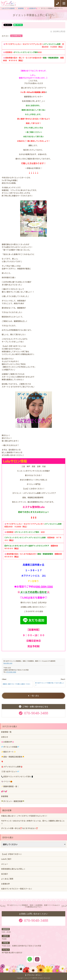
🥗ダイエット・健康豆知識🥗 (13, 801)
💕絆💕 (4, 791)
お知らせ (5, 737)
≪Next (4, 679)
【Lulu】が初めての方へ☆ (11, 854)
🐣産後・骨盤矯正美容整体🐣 (13, 757)
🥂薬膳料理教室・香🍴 (10, 786)
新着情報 (5, 796)
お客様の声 (5, 884)
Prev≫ (63, 679)
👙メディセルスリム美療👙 (12, 767)
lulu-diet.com (8, 663)
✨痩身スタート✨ (8, 752)
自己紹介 (5, 874)
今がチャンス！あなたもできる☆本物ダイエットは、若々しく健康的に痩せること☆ (33, 822)
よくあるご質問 (7, 879)
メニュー (5, 864)
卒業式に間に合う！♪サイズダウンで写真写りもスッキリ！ (24, 816)
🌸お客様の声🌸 (16, 36)
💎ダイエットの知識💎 (10, 747)
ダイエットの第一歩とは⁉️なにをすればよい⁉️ (20, 828)
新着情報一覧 (6, 732)
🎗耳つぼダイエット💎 (10, 771)
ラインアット (30, 959)
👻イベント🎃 (7, 781)
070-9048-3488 (11, 672)
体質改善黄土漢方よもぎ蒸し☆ (13, 869)
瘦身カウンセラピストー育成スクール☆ (17, 889)
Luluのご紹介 (6, 859)
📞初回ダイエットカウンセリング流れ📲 (17, 776)
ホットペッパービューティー (37, 959)
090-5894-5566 (44, 586)
